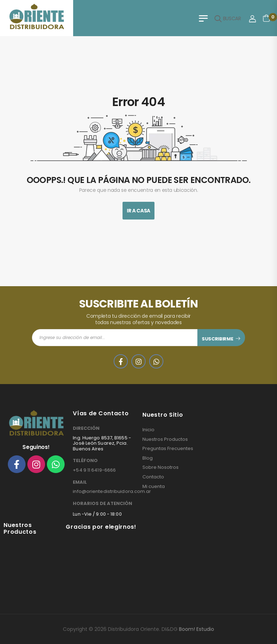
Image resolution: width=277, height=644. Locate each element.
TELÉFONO (85, 461)
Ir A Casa (138, 211)
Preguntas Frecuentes (168, 449)
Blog (148, 458)
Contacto (153, 477)
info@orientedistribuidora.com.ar (112, 491)
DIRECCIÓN (86, 428)
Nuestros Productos (165, 439)
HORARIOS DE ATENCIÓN (102, 504)
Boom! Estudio (197, 629)
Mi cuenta (154, 487)
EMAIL (80, 482)
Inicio (148, 430)
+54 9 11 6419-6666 (94, 470)
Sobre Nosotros (161, 467)
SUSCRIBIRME (217, 339)
